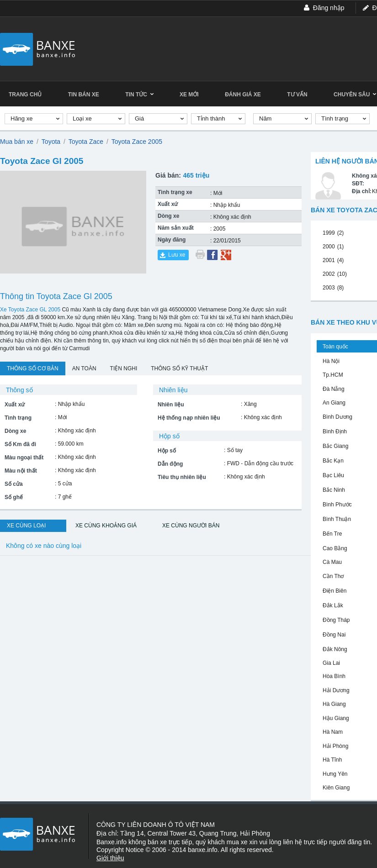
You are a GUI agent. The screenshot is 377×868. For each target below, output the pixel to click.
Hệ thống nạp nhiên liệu (189, 418)
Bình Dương (337, 417)
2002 (329, 274)
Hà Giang (334, 704)
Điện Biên (335, 591)
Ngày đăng (172, 240)
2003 (329, 288)
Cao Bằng (335, 548)
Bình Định (335, 431)
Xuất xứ (168, 204)
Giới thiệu (110, 858)
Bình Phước (337, 505)
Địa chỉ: (362, 191)
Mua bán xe (17, 142)
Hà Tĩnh (332, 760)
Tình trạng (18, 418)
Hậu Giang (336, 718)
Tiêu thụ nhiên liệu (182, 477)
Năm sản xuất (176, 228)
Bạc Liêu (333, 475)
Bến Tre (332, 534)
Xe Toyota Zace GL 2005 (30, 310)
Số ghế (14, 497)
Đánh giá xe (243, 95)
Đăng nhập (329, 8)
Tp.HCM (333, 375)
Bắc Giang (335, 446)
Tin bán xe (84, 95)
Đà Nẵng (334, 389)
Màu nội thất (21, 471)
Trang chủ (25, 95)
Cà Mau (332, 562)
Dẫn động (170, 464)
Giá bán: (168, 175)
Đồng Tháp (336, 620)
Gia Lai (331, 663)
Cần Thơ (333, 576)
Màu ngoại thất (24, 458)
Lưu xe (177, 255)
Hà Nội (331, 361)
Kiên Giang (336, 788)
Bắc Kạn (333, 461)
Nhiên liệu (171, 405)
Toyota (51, 142)
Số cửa (14, 484)
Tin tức (139, 95)
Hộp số (167, 451)
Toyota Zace (86, 142)
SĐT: (358, 184)
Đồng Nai (334, 635)
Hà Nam (333, 732)
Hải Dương (336, 690)
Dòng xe (168, 216)
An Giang (334, 403)
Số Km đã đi (20, 444)
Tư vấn (297, 95)
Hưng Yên (335, 774)
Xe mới (189, 95)
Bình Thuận (337, 519)
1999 (329, 233)
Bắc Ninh (334, 490)
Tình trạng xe (175, 192)
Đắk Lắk (333, 605)
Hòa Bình (334, 676)
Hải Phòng (335, 746)
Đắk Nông (335, 649)
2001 (329, 260)
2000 (329, 247)
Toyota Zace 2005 (137, 142)
